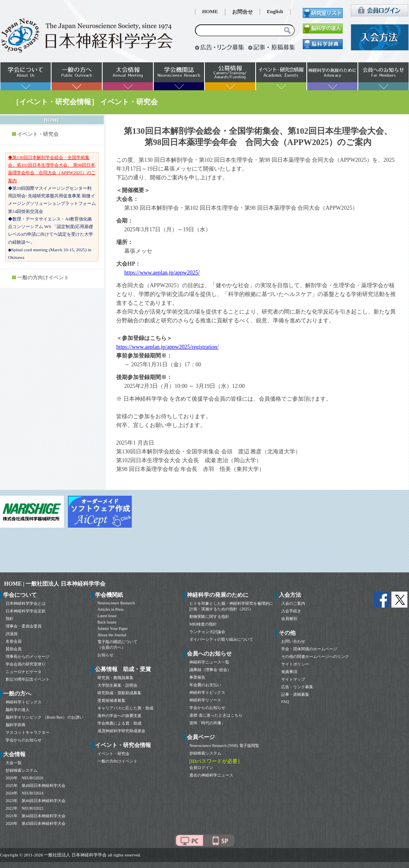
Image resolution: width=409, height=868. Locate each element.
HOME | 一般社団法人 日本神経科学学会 (55, 584)
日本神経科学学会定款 (26, 611)
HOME (210, 12)
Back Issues (107, 622)
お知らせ (105, 655)
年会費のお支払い (205, 685)
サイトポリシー (295, 664)
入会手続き (291, 611)
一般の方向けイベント (43, 278)
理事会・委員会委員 (24, 626)
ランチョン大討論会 (207, 632)
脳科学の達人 (18, 710)
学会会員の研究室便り (26, 664)
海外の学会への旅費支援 (119, 716)
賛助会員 (14, 649)
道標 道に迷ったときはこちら (216, 715)
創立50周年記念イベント (28, 679)
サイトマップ (293, 679)
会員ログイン (201, 768)
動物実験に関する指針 (209, 617)
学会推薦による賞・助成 (119, 723)
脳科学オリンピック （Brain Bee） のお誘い (45, 717)
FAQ (285, 702)
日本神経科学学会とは (26, 603)
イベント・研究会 (38, 134)
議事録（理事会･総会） (210, 670)
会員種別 (289, 619)
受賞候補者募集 (111, 700)
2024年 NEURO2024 (24, 793)
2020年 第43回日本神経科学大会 (36, 823)
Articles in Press (111, 609)
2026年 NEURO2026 (24, 778)
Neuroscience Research (116, 603)
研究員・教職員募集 (115, 678)
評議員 (12, 634)
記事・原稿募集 (295, 694)
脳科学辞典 (16, 725)
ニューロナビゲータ (24, 672)
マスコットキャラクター (28, 732)
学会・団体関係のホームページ (309, 649)
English (275, 12)
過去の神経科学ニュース (211, 775)
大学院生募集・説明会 (117, 685)
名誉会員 (14, 641)
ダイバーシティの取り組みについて (221, 639)
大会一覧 (14, 763)
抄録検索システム (22, 770)
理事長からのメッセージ (28, 656)
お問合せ (242, 12)
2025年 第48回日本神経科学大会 (36, 786)
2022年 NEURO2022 (24, 808)
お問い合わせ (293, 641)
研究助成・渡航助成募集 (119, 693)
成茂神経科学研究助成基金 (121, 731)
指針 (10, 619)
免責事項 (289, 672)
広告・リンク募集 (297, 687)
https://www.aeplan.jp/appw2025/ (162, 273)
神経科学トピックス (24, 702)
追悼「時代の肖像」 (207, 723)
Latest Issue (107, 616)
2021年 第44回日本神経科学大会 (36, 816)
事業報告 (197, 677)
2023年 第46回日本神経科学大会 (36, 801)
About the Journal (112, 635)
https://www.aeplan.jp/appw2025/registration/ (168, 347)
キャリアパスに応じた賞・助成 (125, 708)
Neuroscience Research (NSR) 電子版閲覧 (224, 746)
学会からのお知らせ (24, 740)
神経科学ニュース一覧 (209, 662)
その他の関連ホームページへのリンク (315, 656)
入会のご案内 (293, 603)
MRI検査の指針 (203, 624)
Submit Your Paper (113, 629)
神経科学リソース (205, 700)
